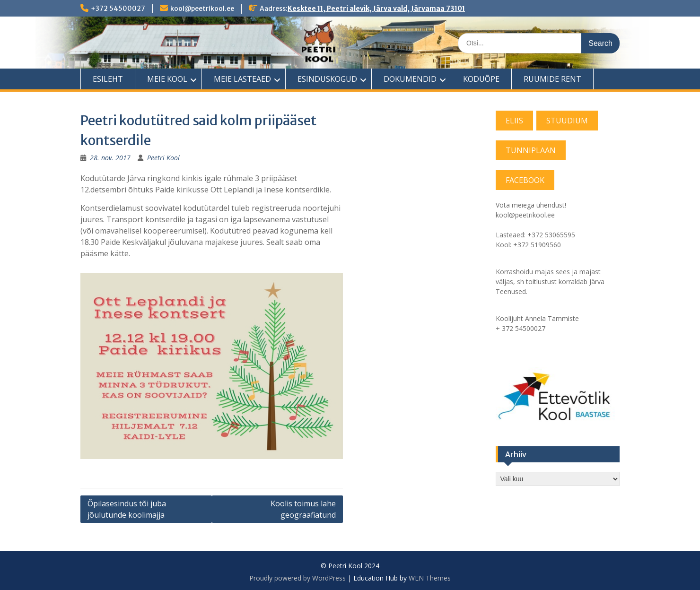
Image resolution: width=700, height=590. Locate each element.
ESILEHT (108, 79)
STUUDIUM (567, 121)
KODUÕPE (481, 79)
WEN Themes (430, 578)
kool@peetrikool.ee (202, 9)
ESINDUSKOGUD (327, 79)
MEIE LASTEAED (242, 79)
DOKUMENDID (410, 79)
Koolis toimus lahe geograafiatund (303, 509)
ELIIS (514, 121)
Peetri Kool (163, 158)
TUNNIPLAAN (531, 150)
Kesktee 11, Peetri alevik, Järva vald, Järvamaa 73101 (376, 9)
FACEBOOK (525, 180)
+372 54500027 (118, 9)
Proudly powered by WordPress (297, 578)
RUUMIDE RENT (552, 79)
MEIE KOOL (167, 79)
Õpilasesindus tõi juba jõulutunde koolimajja (127, 509)
